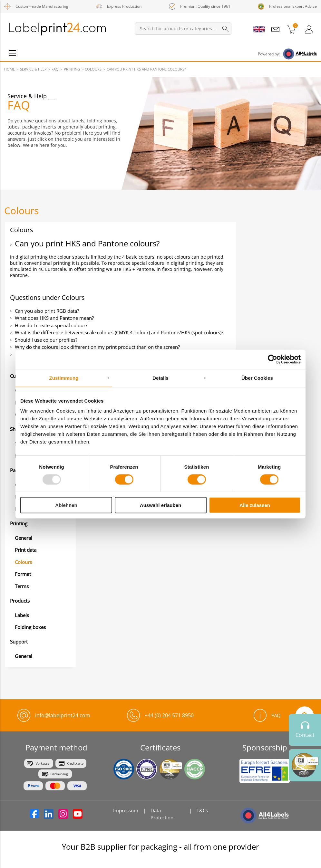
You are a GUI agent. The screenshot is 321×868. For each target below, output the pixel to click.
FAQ (267, 715)
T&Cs (202, 810)
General (24, 538)
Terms (22, 586)
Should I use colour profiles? (46, 340)
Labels (22, 615)
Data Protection (162, 814)
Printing (19, 523)
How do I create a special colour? (51, 325)
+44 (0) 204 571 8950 (169, 715)
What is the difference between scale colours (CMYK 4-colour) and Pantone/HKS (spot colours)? (119, 332)
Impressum (126, 810)
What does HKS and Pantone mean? (54, 318)
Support (19, 642)
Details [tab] (160, 378)
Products (20, 601)
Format (23, 574)
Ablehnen (66, 505)
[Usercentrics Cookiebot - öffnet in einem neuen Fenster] (272, 359)
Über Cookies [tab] (257, 378)
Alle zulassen (255, 505)
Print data (26, 550)
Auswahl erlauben (160, 505)
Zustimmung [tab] (64, 378)
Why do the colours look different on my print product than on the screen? (97, 347)
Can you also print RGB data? (47, 311)
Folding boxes (30, 627)
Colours (23, 562)
